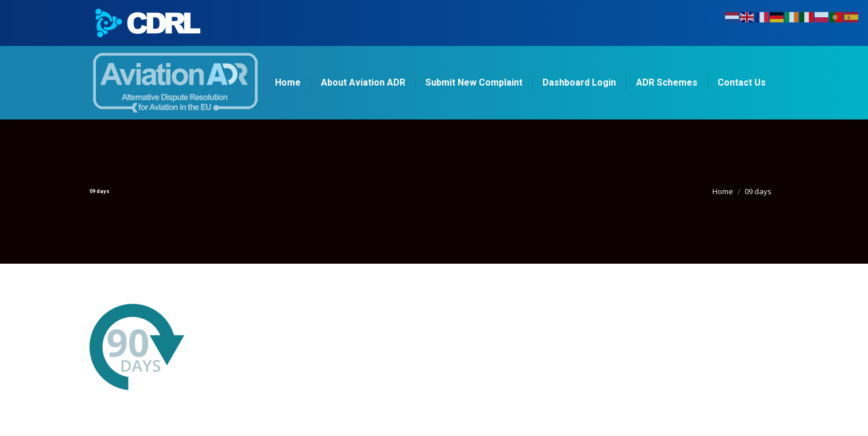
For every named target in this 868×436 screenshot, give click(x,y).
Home (723, 191)
